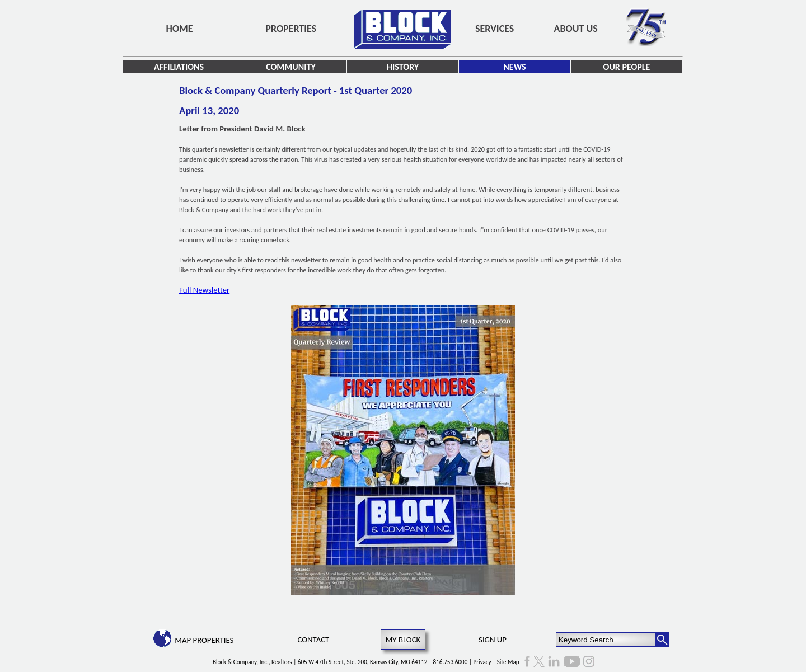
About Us (576, 29)
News (514, 67)
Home (180, 29)
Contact (314, 640)
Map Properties (204, 640)
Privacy (482, 662)
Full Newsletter (204, 290)
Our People (627, 67)
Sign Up (493, 640)
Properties (291, 29)
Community (291, 67)
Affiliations (179, 67)
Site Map (508, 662)
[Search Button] (662, 640)
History (403, 67)
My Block (403, 640)
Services (495, 29)
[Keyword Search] (606, 640)
